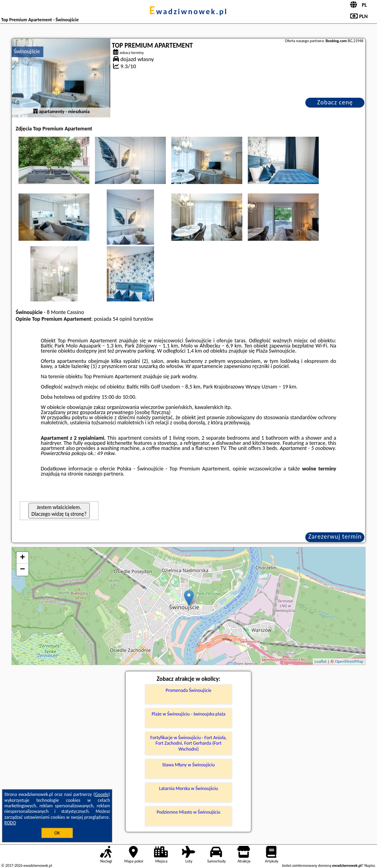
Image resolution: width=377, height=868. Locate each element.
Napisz (370, 865)
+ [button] (23, 558)
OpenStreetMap (349, 661)
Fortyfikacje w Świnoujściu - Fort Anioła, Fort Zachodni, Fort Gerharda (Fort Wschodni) (189, 743)
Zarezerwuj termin (335, 536)
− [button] (23, 570)
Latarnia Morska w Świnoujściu (189, 788)
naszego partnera (104, 474)
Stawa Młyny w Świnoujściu (189, 765)
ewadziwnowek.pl (189, 11)
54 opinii (122, 319)
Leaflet (321, 661)
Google (102, 794)
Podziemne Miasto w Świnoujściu (189, 812)
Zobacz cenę (335, 102)
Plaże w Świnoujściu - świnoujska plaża (188, 714)
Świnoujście (27, 51)
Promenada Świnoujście (189, 690)
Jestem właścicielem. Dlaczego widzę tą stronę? (59, 511)
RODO (10, 823)
